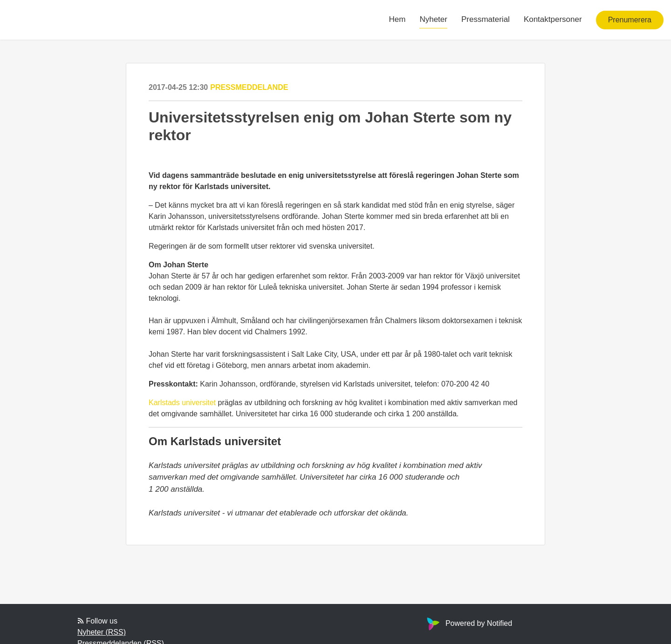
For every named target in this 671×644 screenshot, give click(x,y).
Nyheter (433, 19)
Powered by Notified (468, 623)
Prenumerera (630, 20)
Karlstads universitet (182, 403)
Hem (397, 19)
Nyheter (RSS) (102, 632)
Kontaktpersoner (553, 19)
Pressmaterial (486, 19)
